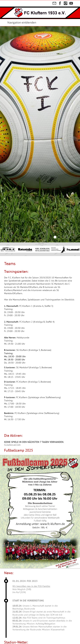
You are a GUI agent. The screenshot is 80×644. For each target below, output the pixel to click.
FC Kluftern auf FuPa (12, 445)
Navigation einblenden (22, 22)
